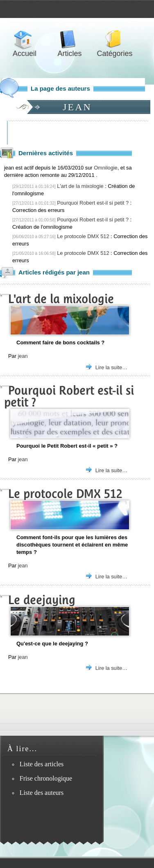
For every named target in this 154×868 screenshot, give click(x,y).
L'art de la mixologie (80, 186)
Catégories (115, 39)
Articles (70, 39)
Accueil (25, 39)
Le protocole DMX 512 (83, 236)
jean (23, 356)
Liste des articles (42, 764)
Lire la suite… (111, 367)
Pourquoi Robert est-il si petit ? (93, 203)
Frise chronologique (46, 778)
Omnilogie (106, 168)
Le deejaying (42, 600)
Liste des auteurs (42, 793)
